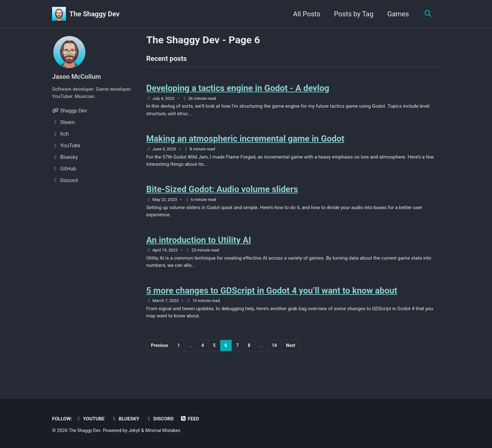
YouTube (92, 419)
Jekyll (137, 431)
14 (274, 358)
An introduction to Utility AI (199, 248)
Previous (160, 358)
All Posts (305, 14)
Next (290, 358)
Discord (165, 419)
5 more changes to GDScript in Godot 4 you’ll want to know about (272, 301)
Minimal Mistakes (166, 431)
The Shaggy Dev (94, 14)
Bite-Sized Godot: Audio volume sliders (222, 195)
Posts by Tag (352, 14)
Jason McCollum (78, 76)
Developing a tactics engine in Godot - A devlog (238, 90)
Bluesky (129, 419)
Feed (196, 419)
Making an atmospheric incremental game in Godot (245, 143)
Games (396, 14)
